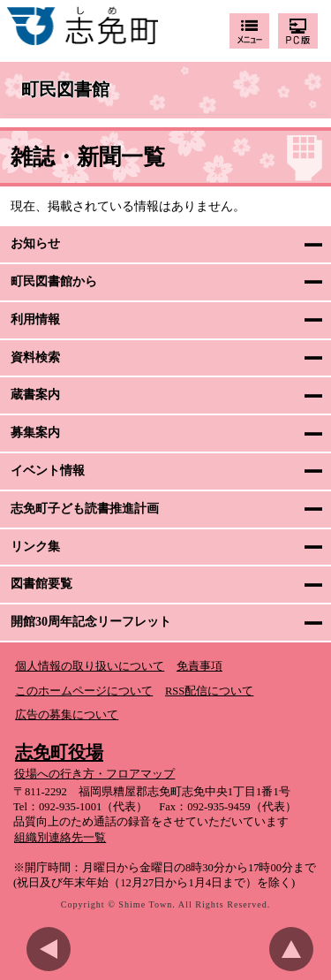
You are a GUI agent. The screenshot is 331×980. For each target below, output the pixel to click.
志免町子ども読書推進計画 (85, 509)
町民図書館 (65, 91)
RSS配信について (209, 691)
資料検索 (35, 357)
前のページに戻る (53, 949)
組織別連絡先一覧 (60, 838)
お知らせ (35, 243)
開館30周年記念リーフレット (91, 622)
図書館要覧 (41, 584)
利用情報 (35, 319)
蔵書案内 (35, 395)
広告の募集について (67, 715)
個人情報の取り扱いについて (90, 666)
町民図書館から (54, 281)
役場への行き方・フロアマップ (94, 774)
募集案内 (35, 433)
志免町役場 (59, 752)
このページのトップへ (296, 949)
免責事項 (199, 666)
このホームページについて (84, 691)
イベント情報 (48, 471)
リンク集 (35, 547)
